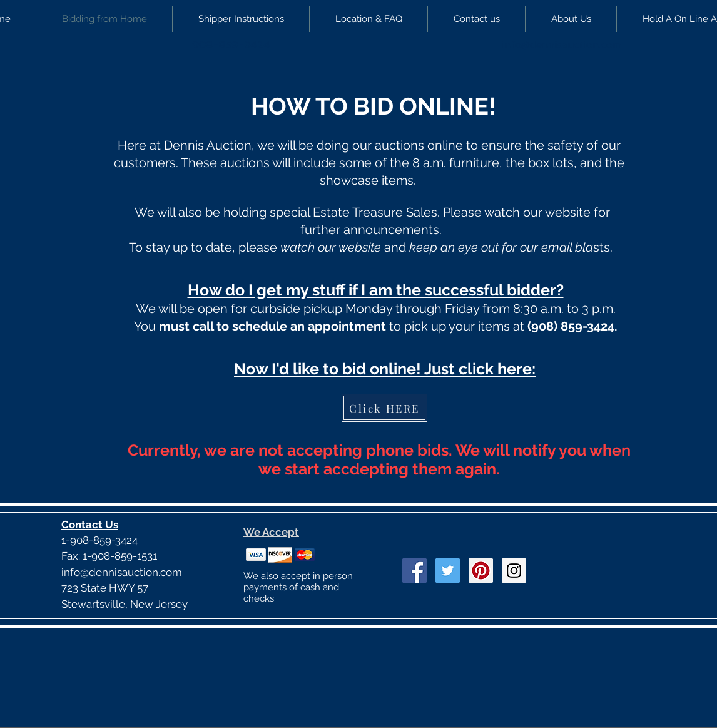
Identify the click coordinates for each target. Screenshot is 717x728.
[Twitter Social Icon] (448, 571)
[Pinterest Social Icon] (481, 571)
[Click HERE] (384, 408)
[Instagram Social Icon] (514, 571)
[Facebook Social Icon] (414, 571)
